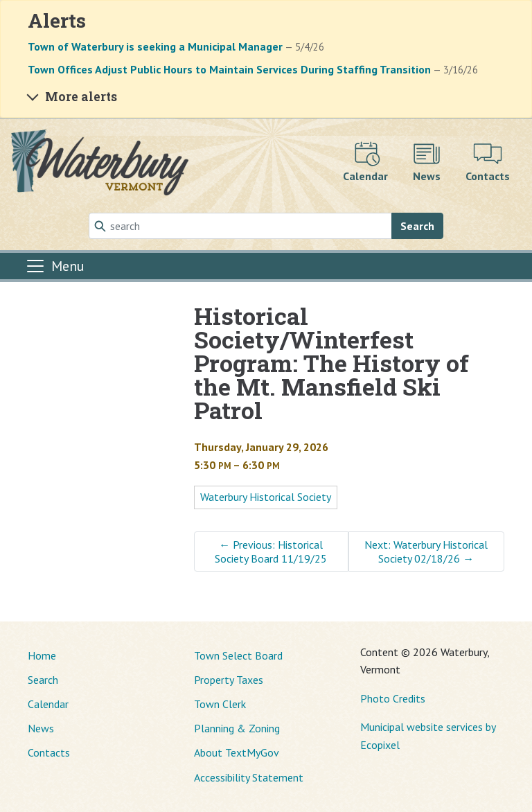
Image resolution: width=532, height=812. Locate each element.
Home (42, 655)
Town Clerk (220, 704)
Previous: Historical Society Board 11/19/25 (271, 551)
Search (417, 226)
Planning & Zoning (237, 728)
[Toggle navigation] (55, 266)
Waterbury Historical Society (266, 497)
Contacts (49, 752)
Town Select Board (238, 655)
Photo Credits (393, 698)
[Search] (240, 226)
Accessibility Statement (249, 777)
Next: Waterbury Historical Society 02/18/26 (426, 551)
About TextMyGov (237, 752)
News (41, 728)
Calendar (48, 704)
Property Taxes (229, 680)
